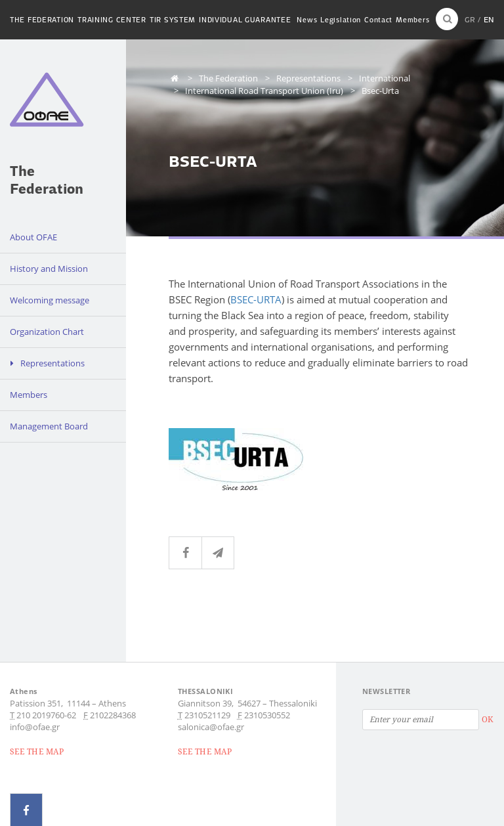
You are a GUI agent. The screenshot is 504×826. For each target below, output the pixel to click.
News (307, 20)
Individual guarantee (245, 20)
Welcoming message (50, 300)
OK (488, 719)
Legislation (341, 20)
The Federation (42, 20)
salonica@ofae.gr (211, 727)
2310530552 (267, 715)
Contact (378, 20)
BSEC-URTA (256, 299)
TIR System (173, 20)
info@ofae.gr (35, 727)
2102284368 (113, 715)
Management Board (49, 426)
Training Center (112, 20)
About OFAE (33, 237)
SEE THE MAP (37, 751)
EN (489, 19)
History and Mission (49, 269)
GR (470, 19)
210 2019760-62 (46, 715)
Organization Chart (47, 332)
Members (412, 20)
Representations (52, 363)
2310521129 (207, 715)
